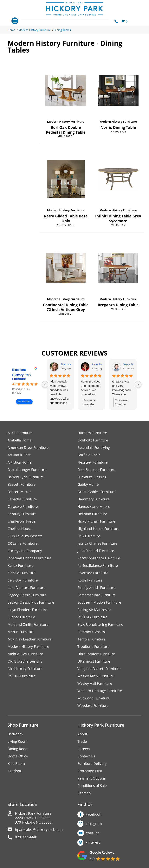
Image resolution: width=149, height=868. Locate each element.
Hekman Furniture (92, 514)
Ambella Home (20, 440)
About (82, 734)
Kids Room (16, 764)
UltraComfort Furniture (96, 654)
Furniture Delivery (92, 764)
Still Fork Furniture (92, 617)
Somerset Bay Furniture (97, 595)
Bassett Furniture (22, 484)
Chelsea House (20, 529)
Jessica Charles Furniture (97, 543)
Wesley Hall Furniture (95, 683)
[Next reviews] (138, 384)
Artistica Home (19, 462)
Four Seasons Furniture (96, 470)
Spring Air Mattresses (95, 610)
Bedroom (15, 734)
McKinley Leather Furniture (30, 639)
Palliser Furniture (21, 676)
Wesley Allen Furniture (96, 676)
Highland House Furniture (98, 529)
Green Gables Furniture (97, 492)
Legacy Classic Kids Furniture (31, 602)
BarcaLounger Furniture (27, 470)
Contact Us (86, 756)
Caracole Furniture (23, 507)
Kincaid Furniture (22, 573)
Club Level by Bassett (25, 536)
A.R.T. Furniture (20, 433)
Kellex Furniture (20, 566)
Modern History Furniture (35, 30)
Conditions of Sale (92, 786)
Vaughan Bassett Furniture (99, 669)
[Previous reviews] (45, 384)
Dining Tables (62, 30)
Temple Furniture (91, 639)
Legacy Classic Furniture (27, 595)
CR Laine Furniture (23, 543)
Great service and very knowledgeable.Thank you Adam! (122, 388)
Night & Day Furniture (25, 654)
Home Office (18, 756)
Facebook (93, 814)
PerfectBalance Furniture (98, 566)
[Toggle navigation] (15, 21)
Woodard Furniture (93, 706)
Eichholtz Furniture (93, 440)
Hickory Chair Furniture (96, 521)
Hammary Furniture (94, 499)
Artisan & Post (19, 455)
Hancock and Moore (94, 507)
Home (11, 30)
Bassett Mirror (19, 492)
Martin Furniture (21, 632)
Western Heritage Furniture (100, 691)
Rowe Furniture (90, 580)
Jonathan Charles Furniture (29, 558)
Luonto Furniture (21, 617)
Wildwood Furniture (94, 698)
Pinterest (93, 842)
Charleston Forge (21, 521)
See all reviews (24, 402)
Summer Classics (91, 632)
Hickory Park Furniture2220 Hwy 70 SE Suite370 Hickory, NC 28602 (33, 818)
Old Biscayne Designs (25, 661)
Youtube (93, 833)
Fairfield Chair (89, 455)
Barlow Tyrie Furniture (26, 477)
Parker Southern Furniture (99, 558)
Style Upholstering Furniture (100, 624)
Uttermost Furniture (94, 661)
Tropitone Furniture (93, 647)
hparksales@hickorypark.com (39, 830)
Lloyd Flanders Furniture (27, 610)
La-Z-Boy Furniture (23, 580)
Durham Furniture (92, 433)
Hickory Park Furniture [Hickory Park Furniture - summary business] (22, 377)
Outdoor (14, 771)
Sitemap (84, 793)
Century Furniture (22, 514)
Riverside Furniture (93, 573)
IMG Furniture (89, 536)
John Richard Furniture (96, 551)
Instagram (94, 824)
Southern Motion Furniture (99, 602)
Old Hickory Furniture (25, 669)
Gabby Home (88, 484)
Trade (82, 741)
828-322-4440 (26, 837)
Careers (84, 749)
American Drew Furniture (28, 448)
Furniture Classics (92, 477)
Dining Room (18, 749)
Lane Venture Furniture (26, 588)
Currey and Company (25, 551)
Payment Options (91, 778)
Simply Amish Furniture (96, 588)
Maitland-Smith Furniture (28, 624)
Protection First (90, 771)
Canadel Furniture (22, 499)
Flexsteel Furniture (93, 462)
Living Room (17, 741)
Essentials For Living (94, 448)
